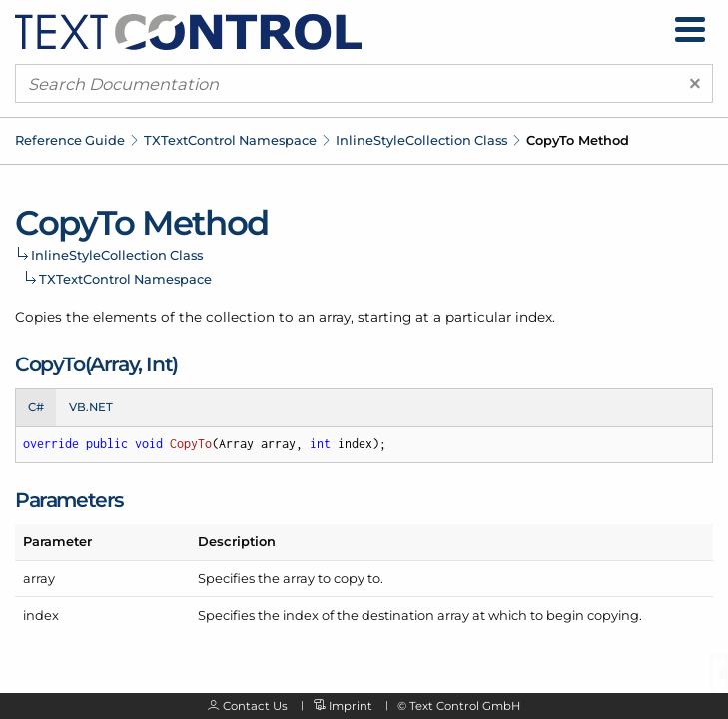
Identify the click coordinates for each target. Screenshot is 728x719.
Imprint (351, 706)
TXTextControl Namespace (230, 140)
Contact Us (255, 706)
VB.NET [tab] (91, 407)
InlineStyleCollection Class (421, 140)
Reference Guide (70, 140)
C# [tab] (36, 407)
